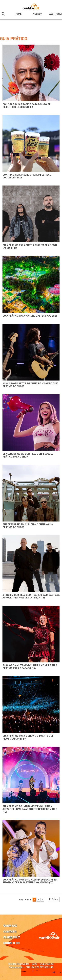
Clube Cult (12, 937)
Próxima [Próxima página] (54, 899)
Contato (10, 931)
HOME (18, 14)
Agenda (38, 14)
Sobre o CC (11, 943)
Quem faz (10, 926)
